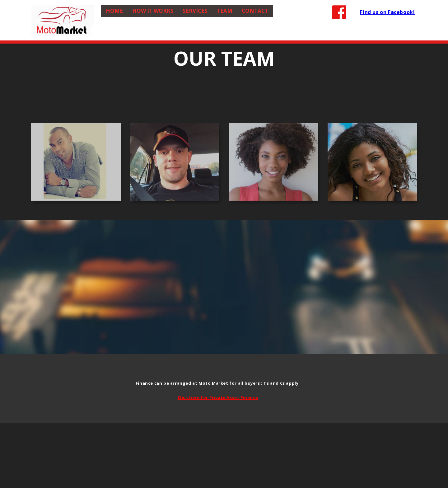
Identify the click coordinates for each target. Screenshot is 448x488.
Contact (255, 11)
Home (114, 11)
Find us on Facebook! (387, 12)
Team (225, 11)
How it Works (153, 11)
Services (195, 11)
